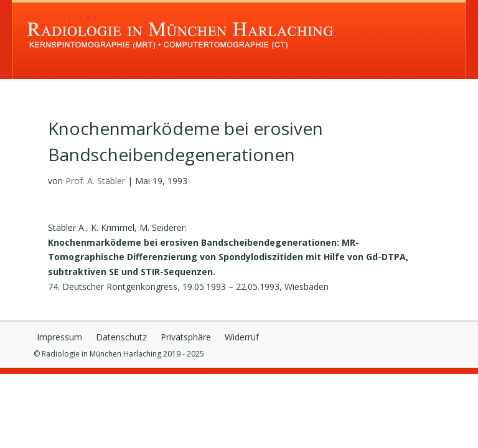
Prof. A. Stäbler (95, 181)
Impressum (59, 338)
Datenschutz (121, 338)
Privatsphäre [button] (186, 338)
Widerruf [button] (242, 338)
